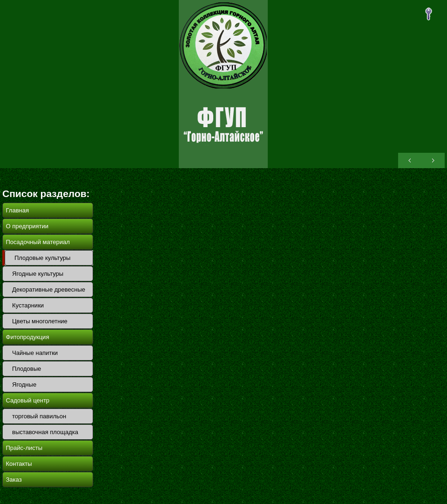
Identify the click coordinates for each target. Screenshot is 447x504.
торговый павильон (39, 416)
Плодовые (27, 369)
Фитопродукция (28, 337)
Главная (17, 210)
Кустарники (28, 305)
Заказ (14, 480)
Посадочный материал (38, 242)
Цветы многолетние (40, 321)
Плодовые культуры (42, 258)
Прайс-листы (24, 448)
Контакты (19, 464)
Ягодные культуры (38, 274)
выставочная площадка (45, 432)
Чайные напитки (35, 353)
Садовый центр (28, 400)
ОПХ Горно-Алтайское (223, 84)
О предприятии (27, 226)
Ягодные (24, 385)
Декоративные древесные (49, 289)
